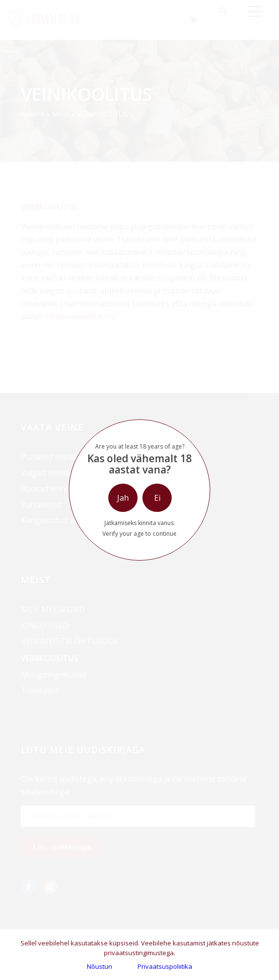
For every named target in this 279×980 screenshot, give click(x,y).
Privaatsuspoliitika (165, 966)
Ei (157, 498)
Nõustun (100, 966)
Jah (123, 498)
